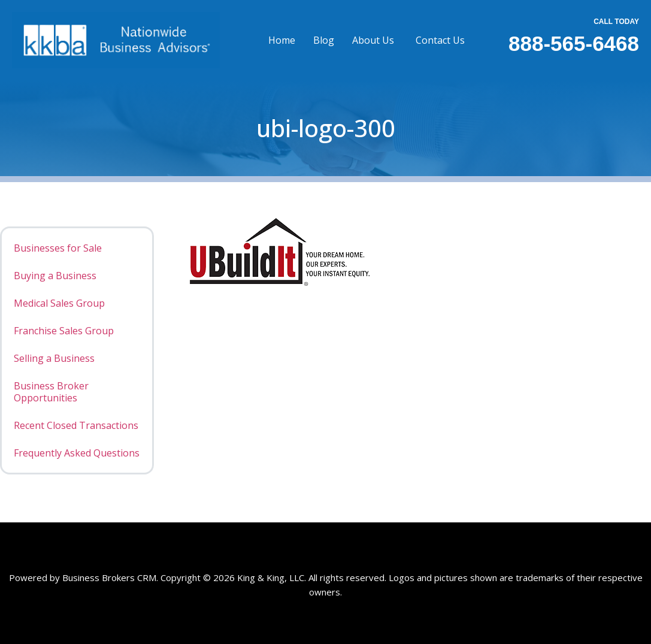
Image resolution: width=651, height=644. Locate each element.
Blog (324, 40)
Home (282, 40)
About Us (373, 40)
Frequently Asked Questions (77, 453)
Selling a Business (54, 358)
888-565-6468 (574, 43)
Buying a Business (55, 276)
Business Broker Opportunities (51, 392)
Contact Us (440, 40)
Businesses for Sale (58, 248)
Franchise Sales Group (64, 331)
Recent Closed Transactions (76, 425)
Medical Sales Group (59, 303)
